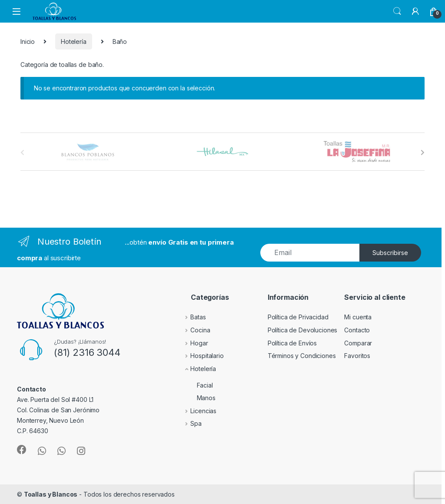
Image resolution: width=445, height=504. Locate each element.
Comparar (358, 343)
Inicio (28, 41)
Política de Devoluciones (303, 330)
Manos (197, 398)
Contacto (357, 330)
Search (397, 11)
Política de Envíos (292, 343)
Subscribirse (390, 253)
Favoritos (357, 356)
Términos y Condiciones (302, 356)
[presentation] (423, 153)
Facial (195, 385)
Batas (192, 317)
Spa (190, 423)
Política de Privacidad (298, 317)
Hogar (193, 343)
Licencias (197, 411)
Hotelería (74, 41)
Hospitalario (201, 356)
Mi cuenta (358, 317)
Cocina (194, 330)
